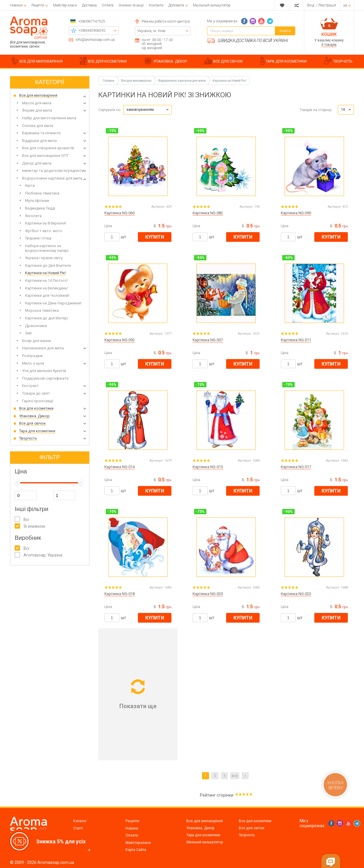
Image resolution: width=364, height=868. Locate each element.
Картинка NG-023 (296, 594)
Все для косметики (255, 821)
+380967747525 (92, 21)
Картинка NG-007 (208, 340)
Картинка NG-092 (120, 340)
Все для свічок (252, 828)
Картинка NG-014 (120, 467)
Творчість (247, 835)
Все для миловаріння (205, 821)
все (235, 776)
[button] (147, 110)
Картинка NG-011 (296, 340)
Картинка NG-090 (296, 213)
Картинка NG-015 (208, 467)
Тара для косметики (203, 835)
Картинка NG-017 (296, 467)
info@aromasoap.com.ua (95, 40)
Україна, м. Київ (151, 31)
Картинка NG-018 (120, 594)
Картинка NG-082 (208, 213)
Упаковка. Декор (200, 828)
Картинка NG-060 (120, 213)
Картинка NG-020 (208, 594)
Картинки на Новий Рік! (229, 81)
